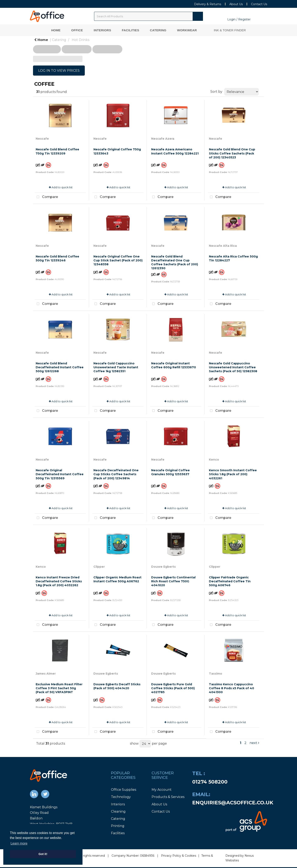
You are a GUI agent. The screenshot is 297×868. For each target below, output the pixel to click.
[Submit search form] (198, 16)
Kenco (214, 460)
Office (77, 30)
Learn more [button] (19, 843)
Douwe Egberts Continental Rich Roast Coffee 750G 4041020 (173, 581)
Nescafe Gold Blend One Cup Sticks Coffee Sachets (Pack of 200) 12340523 (232, 153)
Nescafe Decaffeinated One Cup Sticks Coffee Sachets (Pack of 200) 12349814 (116, 474)
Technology (121, 797)
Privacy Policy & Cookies (179, 856)
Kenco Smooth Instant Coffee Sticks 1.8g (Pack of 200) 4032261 (233, 474)
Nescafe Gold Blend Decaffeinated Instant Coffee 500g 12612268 (60, 367)
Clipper (99, 567)
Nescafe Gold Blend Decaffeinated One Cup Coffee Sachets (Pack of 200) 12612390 (175, 262)
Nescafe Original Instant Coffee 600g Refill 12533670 (174, 365)
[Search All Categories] (148, 16)
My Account (162, 790)
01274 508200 (210, 782)
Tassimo (216, 674)
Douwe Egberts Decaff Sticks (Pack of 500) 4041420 (117, 686)
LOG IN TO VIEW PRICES (59, 71)
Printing (118, 826)
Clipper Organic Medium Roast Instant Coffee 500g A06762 (117, 579)
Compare (46, 197)
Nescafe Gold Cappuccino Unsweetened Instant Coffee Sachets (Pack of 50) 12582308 (233, 367)
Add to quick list (61, 187)
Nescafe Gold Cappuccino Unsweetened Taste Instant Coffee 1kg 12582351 (116, 367)
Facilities (131, 30)
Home (56, 30)
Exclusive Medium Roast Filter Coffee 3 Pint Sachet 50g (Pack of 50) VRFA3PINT (59, 688)
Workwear (187, 30)
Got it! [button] (43, 854)
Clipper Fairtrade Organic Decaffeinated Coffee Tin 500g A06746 (230, 581)
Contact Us (259, 4)
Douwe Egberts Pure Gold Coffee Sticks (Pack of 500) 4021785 (173, 688)
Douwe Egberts (163, 567)
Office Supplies (124, 790)
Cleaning (118, 811)
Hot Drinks (81, 40)
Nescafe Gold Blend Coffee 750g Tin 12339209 (57, 151)
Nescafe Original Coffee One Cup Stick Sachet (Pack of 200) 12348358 (118, 260)
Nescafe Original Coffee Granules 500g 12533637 (170, 472)
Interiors (102, 30)
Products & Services (168, 797)
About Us (236, 4)
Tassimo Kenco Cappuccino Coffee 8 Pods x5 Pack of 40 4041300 (232, 688)
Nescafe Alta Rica (223, 246)
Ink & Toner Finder (230, 30)
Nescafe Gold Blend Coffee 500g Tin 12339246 (57, 258)
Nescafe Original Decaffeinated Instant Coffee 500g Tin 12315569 (60, 474)
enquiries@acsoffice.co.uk (233, 803)
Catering (158, 30)
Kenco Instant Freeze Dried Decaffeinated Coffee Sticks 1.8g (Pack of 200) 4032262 (59, 581)
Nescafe (42, 139)
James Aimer (46, 674)
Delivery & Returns (208, 4)
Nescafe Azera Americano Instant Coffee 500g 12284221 (175, 151)
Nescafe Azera (163, 139)
